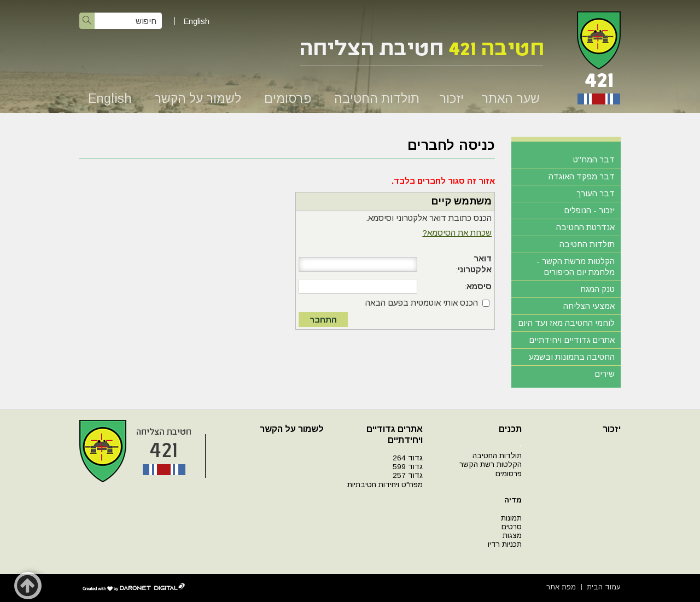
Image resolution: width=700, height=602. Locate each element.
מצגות (512, 536)
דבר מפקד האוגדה (582, 176)
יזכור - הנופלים (589, 210)
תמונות (511, 518)
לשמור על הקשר (198, 98)
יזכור (451, 98)
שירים (605, 374)
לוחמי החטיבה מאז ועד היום (566, 323)
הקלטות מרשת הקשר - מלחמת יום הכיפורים (576, 267)
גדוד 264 (408, 458)
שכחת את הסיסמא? (457, 233)
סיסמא (479, 286)
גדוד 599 (408, 467)
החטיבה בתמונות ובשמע (572, 357)
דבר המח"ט (594, 159)
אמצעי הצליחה (589, 306)
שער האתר (511, 98)
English (196, 21)
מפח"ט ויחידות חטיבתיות (385, 485)
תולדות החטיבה (377, 98)
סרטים (512, 527)
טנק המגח (597, 289)
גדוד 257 (408, 475)
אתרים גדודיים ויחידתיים (572, 340)
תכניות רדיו (505, 544)
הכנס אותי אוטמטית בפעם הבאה (422, 303)
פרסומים (288, 98)
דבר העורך (596, 193)
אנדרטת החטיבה (585, 227)
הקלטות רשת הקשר (491, 464)
